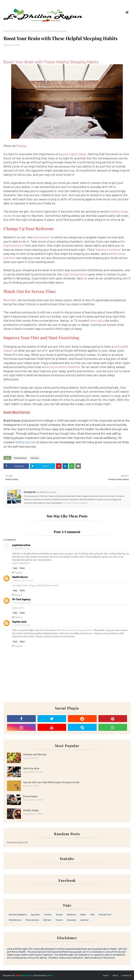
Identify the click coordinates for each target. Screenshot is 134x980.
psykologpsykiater (21, 563)
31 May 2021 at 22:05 (21, 548)
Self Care (15, 31)
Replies (18, 572)
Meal (92, 914)
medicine (84, 920)
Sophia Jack (19, 622)
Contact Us (126, 975)
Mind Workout (20, 458)
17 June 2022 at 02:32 (21, 625)
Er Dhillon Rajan (46, 492)
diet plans (72, 920)
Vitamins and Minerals (35, 754)
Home (6, 31)
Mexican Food (105, 914)
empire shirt (18, 608)
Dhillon (50, 975)
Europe (59, 914)
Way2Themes (27, 975)
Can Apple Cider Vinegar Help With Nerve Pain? (35, 585)
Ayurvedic (36, 914)
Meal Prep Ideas (31, 768)
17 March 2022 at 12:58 (22, 603)
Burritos (48, 914)
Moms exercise (32, 920)
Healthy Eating (31, 810)
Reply (15, 568)
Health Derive (20, 577)
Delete (22, 568)
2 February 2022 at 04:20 (23, 580)
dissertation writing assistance (78, 630)
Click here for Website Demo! (76, 503)
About (115, 975)
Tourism (59, 920)
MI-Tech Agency (21, 599)
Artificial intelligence (18, 914)
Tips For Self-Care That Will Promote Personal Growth (51, 782)
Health (83, 914)
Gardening (71, 914)
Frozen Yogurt (30, 796)
